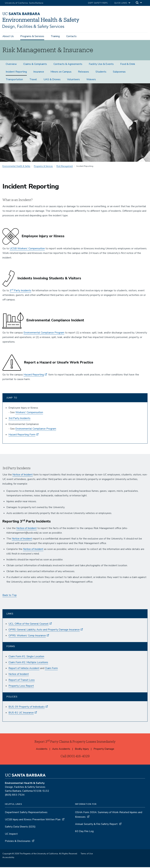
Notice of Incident (23, 475)
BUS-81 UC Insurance (21, 713)
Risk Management (65, 167)
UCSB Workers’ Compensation (27, 249)
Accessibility (8, 858)
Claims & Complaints (35, 65)
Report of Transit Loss (22, 681)
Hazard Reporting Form (22, 435)
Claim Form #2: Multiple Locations (28, 663)
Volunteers (73, 80)
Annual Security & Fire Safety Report (96, 825)
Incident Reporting (16, 73)
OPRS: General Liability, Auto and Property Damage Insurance (44, 630)
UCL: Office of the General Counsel (29, 625)
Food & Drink (128, 65)
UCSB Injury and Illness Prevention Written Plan (33, 820)
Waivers (91, 80)
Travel (33, 80)
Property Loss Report (21, 687)
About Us (8, 36)
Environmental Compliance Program (44, 333)
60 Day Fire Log (84, 832)
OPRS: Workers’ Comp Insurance (27, 636)
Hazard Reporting (34, 375)
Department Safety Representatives (26, 813)
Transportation (14, 80)
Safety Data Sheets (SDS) (20, 827)
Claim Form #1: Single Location (26, 657)
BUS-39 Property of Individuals (27, 708)
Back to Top (10, 596)
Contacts (71, 36)
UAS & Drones (52, 80)
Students (101, 73)
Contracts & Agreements (68, 65)
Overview (11, 65)
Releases (84, 73)
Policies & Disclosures (18, 842)
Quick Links (121, 3)
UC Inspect (11, 835)
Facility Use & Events (101, 65)
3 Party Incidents (20, 291)
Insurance (39, 73)
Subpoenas (119, 73)
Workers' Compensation (29, 413)
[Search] (139, 3)
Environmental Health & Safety (16, 167)
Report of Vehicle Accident (24, 669)
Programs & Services (32, 36)
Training (55, 36)
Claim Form (51, 669)
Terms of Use (87, 854)
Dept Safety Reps (98, 3)
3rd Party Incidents (19, 419)
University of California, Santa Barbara (24, 3)
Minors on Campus (61, 73)
